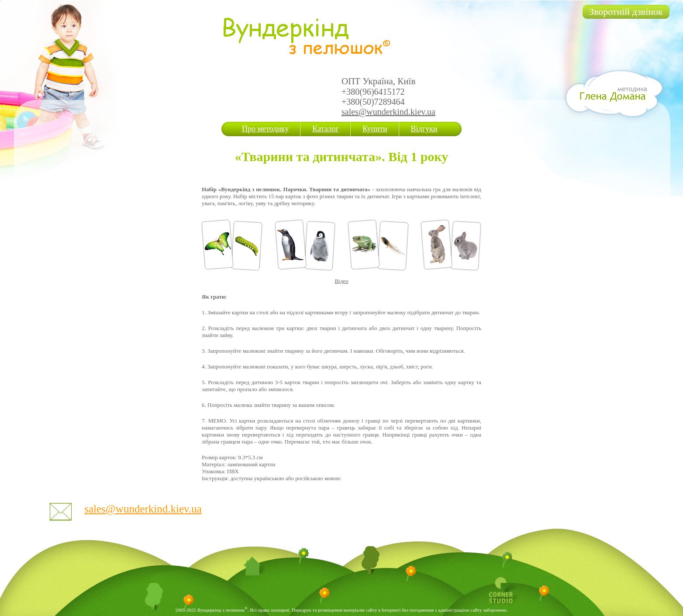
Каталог (326, 129)
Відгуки (424, 129)
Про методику (265, 129)
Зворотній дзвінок (626, 12)
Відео (341, 281)
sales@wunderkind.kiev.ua (388, 112)
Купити (375, 129)
